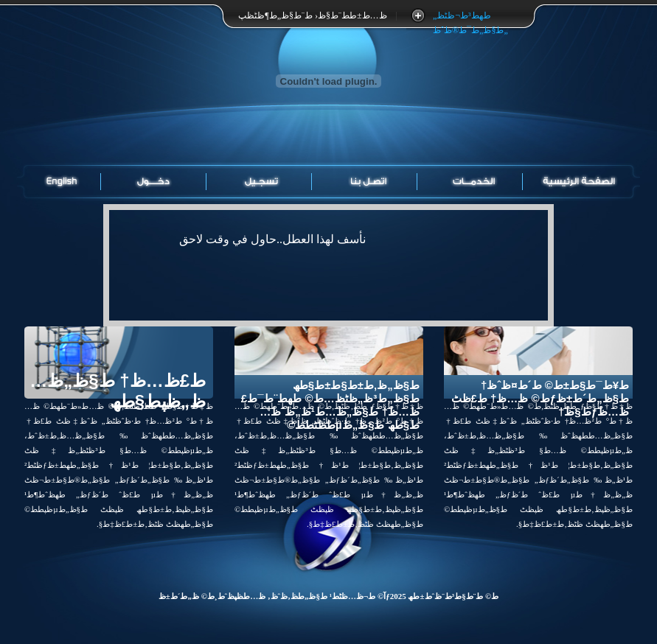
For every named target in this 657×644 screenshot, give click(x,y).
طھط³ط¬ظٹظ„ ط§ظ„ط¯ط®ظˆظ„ (470, 17)
